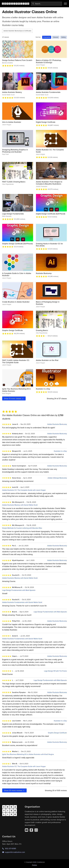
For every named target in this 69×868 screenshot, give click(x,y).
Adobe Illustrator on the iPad (47, 360)
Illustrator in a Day (43, 389)
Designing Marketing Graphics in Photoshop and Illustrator (15, 151)
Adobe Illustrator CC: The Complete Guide (50, 151)
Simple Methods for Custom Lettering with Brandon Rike (22, 528)
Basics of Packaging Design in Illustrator (48, 303)
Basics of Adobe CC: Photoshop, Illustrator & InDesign (49, 61)
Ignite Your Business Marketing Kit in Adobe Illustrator (16, 390)
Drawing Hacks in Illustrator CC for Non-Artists (49, 245)
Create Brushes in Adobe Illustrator (16, 302)
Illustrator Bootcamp (44, 273)
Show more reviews (14, 790)
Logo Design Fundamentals (13, 214)
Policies (34, 865)
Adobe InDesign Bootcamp (57, 478)
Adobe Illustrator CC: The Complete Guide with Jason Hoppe (24, 490)
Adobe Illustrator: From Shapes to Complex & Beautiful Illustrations (49, 183)
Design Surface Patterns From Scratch (17, 60)
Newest (56, 37)
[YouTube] (27, 830)
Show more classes (14, 398)
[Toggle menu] (65, 4)
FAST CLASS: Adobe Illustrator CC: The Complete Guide (16, 361)
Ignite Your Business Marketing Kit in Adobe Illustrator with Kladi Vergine (28, 754)
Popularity (47, 37)
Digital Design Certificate (46, 122)
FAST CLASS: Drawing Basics (14, 182)
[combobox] (46, 4)
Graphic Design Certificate (13, 330)
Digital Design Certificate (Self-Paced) (51, 214)
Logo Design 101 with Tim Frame (55, 671)
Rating (64, 37)
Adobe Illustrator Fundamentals (48, 92)
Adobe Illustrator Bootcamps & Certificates (17, 31)
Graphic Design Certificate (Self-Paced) (17, 244)
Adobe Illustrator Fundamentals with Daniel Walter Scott (22, 602)
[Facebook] (31, 830)
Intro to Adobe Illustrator (12, 122)
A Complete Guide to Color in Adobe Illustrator (17, 274)
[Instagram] (36, 830)
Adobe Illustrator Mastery (12, 92)
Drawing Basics (42, 330)
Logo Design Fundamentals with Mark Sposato (19, 590)
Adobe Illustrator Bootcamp (57, 424)
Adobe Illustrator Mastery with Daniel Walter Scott (20, 505)
